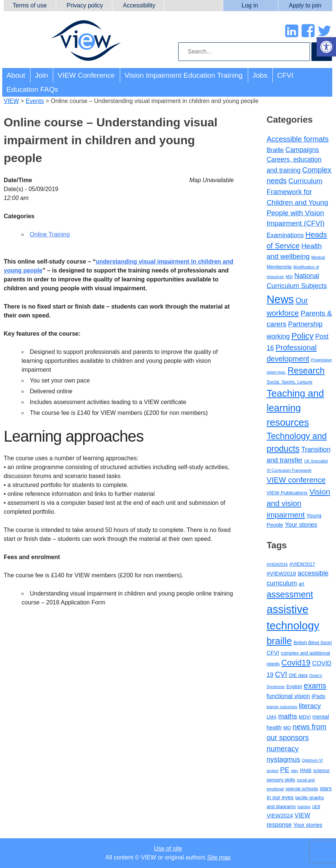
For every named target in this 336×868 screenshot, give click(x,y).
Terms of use (30, 5)
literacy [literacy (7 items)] (310, 706)
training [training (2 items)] (304, 807)
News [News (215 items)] (280, 299)
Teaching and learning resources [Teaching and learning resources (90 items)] (295, 408)
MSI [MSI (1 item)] (289, 277)
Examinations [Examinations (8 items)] (285, 235)
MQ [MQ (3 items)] (287, 728)
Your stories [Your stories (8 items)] (301, 525)
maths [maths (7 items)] (287, 716)
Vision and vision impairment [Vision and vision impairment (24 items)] (298, 503)
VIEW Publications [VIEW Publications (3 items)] (287, 493)
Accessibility (139, 5)
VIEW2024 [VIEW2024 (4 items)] (280, 816)
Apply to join (305, 5)
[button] (326, 47)
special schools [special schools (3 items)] (302, 789)
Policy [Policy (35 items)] (302, 336)
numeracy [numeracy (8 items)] (282, 749)
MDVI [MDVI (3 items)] (305, 717)
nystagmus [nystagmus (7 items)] (283, 759)
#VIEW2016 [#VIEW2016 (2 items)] (277, 564)
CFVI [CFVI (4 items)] (273, 653)
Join (41, 75)
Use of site (168, 848)
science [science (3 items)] (321, 770)
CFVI (285, 75)
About (16, 75)
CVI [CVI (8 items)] (281, 674)
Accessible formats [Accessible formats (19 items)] (297, 139)
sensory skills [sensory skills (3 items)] (281, 780)
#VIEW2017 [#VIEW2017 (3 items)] (302, 564)
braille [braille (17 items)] (279, 641)
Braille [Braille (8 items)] (275, 150)
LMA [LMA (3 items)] (271, 717)
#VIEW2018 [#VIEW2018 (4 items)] (281, 574)
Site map (219, 857)
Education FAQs (33, 89)
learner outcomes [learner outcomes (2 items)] (282, 707)
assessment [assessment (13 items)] (290, 594)
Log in (250, 5)
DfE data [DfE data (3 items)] (298, 675)
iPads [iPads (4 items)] (318, 696)
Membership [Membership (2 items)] (279, 267)
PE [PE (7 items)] (285, 770)
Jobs (260, 75)
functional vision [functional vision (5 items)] (288, 696)
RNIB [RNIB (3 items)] (306, 770)
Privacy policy (85, 5)
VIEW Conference (86, 75)
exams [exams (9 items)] (315, 685)
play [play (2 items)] (295, 771)
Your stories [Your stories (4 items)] (308, 825)
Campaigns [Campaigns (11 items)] (302, 150)
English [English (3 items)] (294, 686)
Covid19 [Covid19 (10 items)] (296, 663)
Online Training (50, 234)
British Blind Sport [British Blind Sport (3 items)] (313, 643)
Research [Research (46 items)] (306, 371)
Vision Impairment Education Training (184, 75)
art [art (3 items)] (302, 584)
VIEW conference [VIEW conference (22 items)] (296, 480)
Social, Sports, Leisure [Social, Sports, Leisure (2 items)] (289, 382)
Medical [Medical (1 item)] (318, 257)
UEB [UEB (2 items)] (316, 807)
